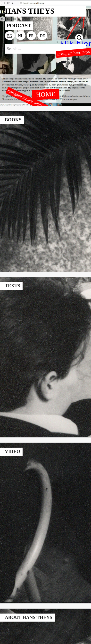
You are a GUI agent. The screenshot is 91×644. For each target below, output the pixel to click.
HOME (46, 94)
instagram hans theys (73, 53)
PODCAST (19, 25)
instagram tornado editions (27, 99)
